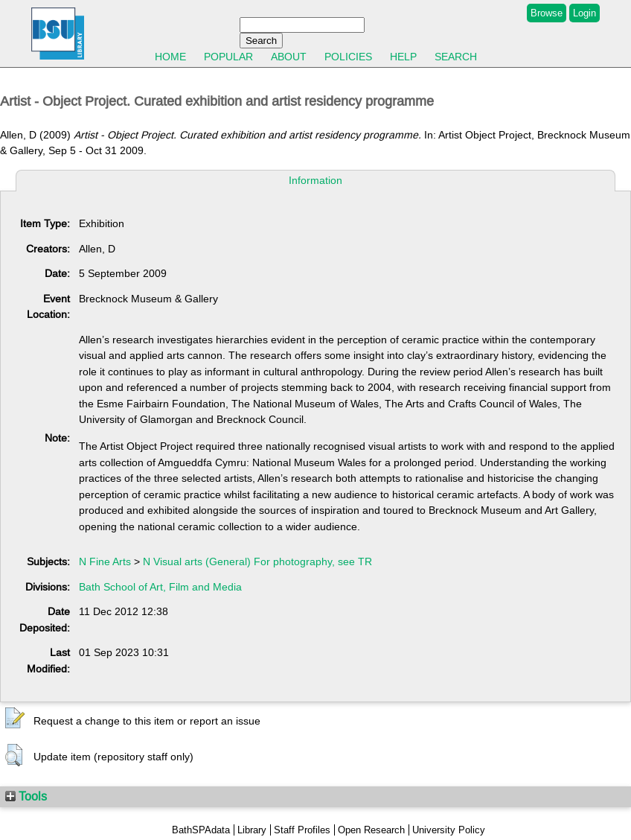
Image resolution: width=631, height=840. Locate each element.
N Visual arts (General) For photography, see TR (257, 561)
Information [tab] (315, 180)
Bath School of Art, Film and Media (160, 587)
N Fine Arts (105, 561)
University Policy (449, 830)
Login (584, 13)
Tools (26, 796)
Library (252, 830)
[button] (15, 719)
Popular (228, 57)
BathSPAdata (201, 830)
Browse (547, 13)
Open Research (371, 830)
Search (456, 57)
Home (170, 57)
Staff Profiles (302, 830)
